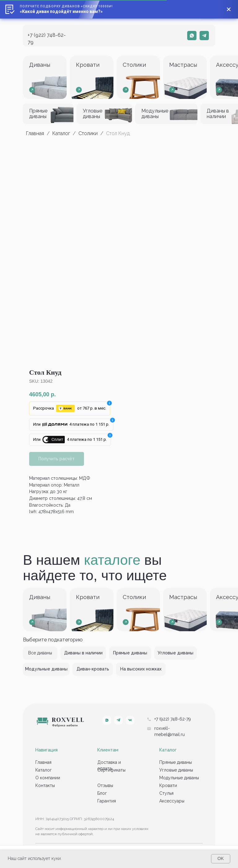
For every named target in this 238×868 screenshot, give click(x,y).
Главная (35, 133)
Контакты (45, 785)
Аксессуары (172, 801)
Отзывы (105, 785)
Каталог (62, 133)
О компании (48, 778)
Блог (102, 793)
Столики (88, 133)
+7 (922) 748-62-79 (173, 719)
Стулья (166, 793)
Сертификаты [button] (111, 770)
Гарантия (107, 801)
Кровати (168, 785)
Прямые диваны (176, 762)
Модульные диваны (179, 778)
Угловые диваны (176, 770)
